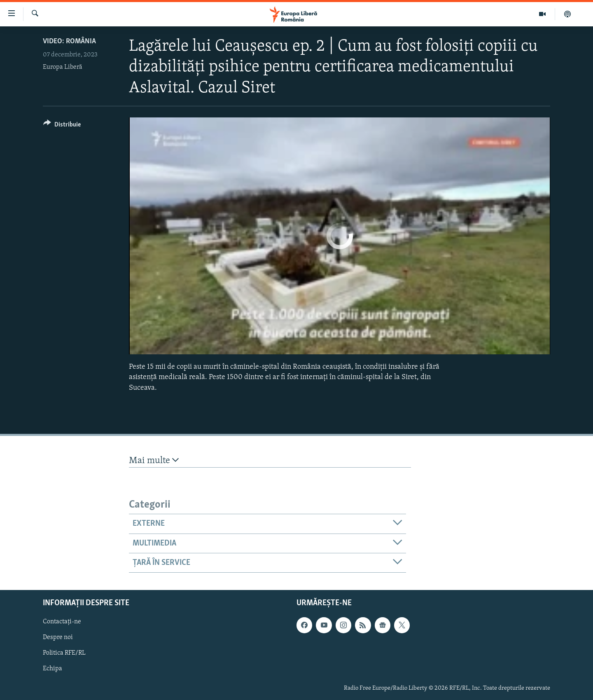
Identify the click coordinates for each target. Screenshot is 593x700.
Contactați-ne (62, 622)
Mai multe (154, 460)
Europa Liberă (63, 67)
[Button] (62, 126)
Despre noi (58, 638)
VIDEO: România (69, 41)
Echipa (53, 669)
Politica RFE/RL (64, 653)
